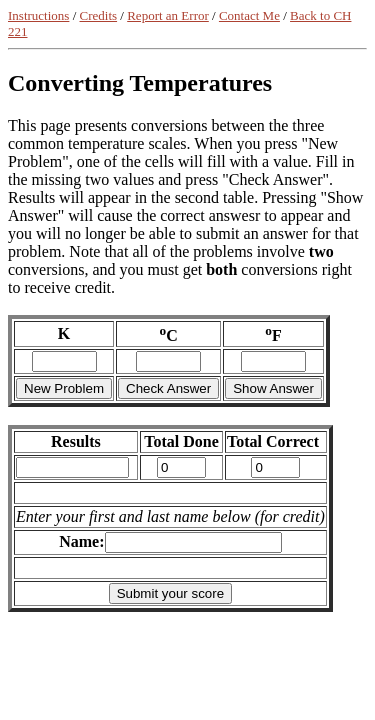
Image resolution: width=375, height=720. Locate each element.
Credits (99, 15)
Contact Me (249, 15)
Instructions (38, 15)
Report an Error (168, 15)
